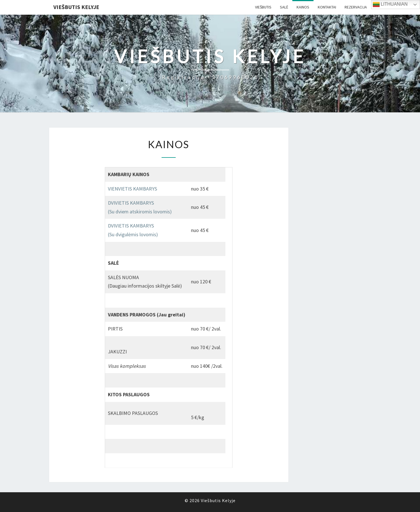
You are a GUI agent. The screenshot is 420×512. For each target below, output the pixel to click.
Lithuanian (390, 5)
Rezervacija (356, 7)
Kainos (303, 7)
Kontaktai (327, 7)
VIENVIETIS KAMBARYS (132, 189)
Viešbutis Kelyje (76, 7)
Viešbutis (263, 7)
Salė (284, 7)
